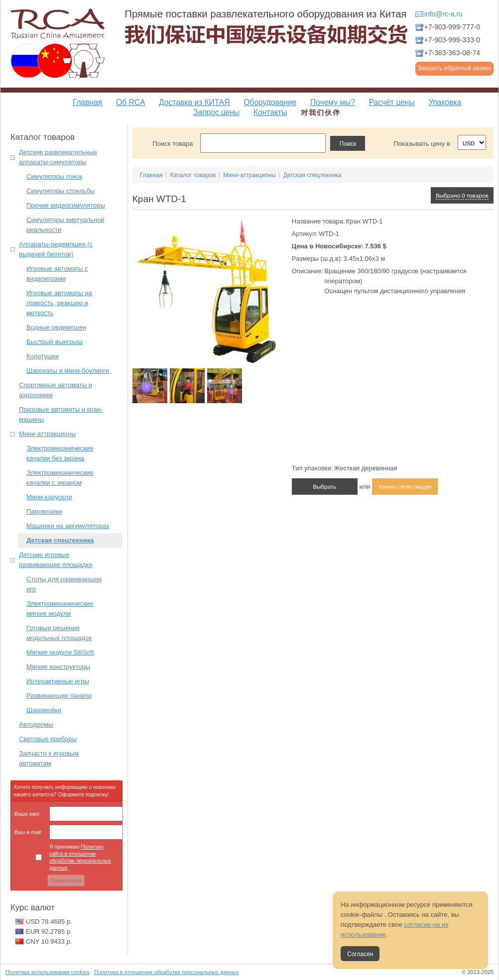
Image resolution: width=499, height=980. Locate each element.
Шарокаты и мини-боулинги (68, 371)
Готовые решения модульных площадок (59, 633)
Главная (87, 102)
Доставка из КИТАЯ (194, 102)
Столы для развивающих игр (64, 584)
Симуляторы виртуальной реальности (65, 225)
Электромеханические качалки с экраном (60, 478)
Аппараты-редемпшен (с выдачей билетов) (56, 249)
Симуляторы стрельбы (61, 191)
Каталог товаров (193, 175)
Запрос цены (216, 112)
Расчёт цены (392, 102)
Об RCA (130, 102)
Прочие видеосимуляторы (66, 205)
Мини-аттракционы (47, 434)
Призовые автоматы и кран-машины (61, 414)
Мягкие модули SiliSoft (60, 652)
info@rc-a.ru (443, 14)
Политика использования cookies (48, 972)
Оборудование (270, 102)
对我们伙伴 (321, 112)
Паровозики (44, 511)
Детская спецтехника (60, 540)
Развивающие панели (59, 696)
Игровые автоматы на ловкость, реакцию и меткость (59, 303)
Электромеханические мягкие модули (60, 608)
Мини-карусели (49, 497)
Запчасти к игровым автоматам (49, 758)
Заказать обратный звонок (454, 68)
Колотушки (43, 356)
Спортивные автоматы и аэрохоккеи (56, 390)
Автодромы (36, 724)
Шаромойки (44, 710)
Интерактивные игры (58, 681)
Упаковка (445, 102)
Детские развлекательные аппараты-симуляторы (58, 157)
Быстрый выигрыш (55, 342)
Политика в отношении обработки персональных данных (167, 972)
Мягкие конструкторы (58, 667)
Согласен (360, 954)
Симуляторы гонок (54, 176)
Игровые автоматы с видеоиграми (57, 273)
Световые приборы (48, 739)
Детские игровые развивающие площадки (56, 560)
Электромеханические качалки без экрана (60, 453)
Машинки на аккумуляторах (68, 526)
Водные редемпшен (56, 327)
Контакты (270, 112)
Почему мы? (333, 102)
